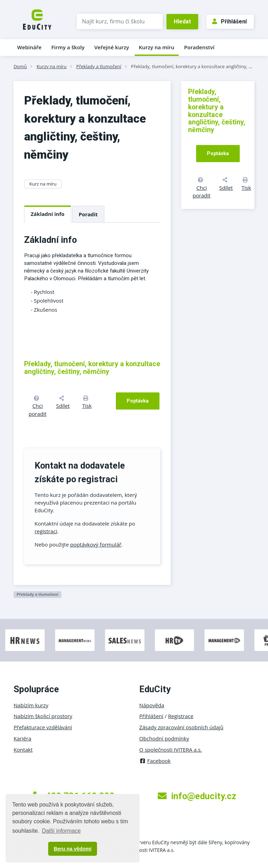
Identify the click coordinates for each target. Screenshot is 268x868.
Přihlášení (229, 21)
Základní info (48, 214)
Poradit (88, 214)
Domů (20, 66)
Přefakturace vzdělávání (43, 727)
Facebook (155, 761)
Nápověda (152, 705)
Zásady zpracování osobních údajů (181, 727)
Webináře (29, 47)
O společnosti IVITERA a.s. (171, 750)
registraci (46, 531)
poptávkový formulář (96, 544)
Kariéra (23, 738)
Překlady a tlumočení (99, 66)
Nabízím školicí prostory (43, 716)
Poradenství (199, 47)
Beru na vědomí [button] (73, 849)
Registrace (181, 716)
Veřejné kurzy (112, 47)
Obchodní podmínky (164, 738)
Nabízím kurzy (31, 705)
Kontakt (23, 750)
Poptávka (138, 401)
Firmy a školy (68, 47)
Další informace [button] (61, 831)
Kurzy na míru (157, 47)
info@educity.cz (197, 796)
